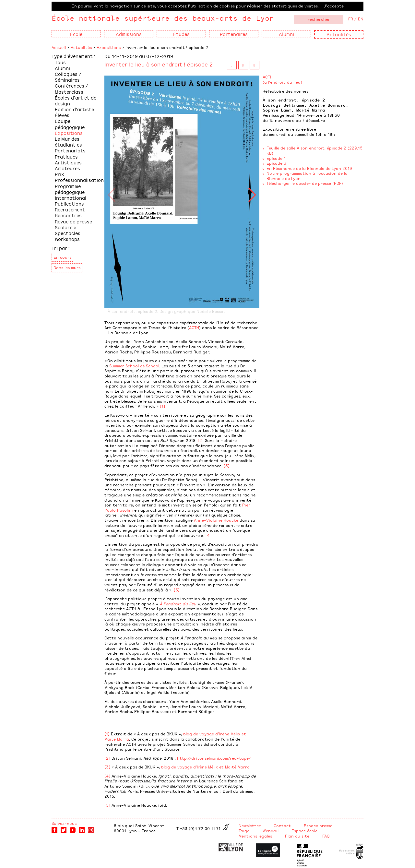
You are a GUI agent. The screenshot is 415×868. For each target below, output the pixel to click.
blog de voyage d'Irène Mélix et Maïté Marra (205, 767)
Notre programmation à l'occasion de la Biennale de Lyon (307, 176)
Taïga (244, 831)
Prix (59, 174)
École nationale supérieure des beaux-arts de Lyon (163, 18)
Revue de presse (73, 221)
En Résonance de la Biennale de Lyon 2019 (309, 168)
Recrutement (70, 209)
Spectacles (68, 233)
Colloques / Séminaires (68, 77)
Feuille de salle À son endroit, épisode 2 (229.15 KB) (314, 150)
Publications (69, 203)
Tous (60, 62)
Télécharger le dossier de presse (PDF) (305, 183)
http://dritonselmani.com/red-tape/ (214, 758)
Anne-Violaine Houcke (216, 520)
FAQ (326, 836)
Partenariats (70, 150)
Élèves (62, 115)
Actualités (339, 34)
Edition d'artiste (74, 109)
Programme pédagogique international (71, 192)
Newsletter (250, 826)
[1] (162, 406)
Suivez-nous (64, 823)
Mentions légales (255, 836)
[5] (177, 590)
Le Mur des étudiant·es (68, 142)
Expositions (109, 47)
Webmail (271, 831)
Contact (282, 826)
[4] (208, 535)
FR (351, 19)
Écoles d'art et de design (76, 100)
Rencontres (68, 215)
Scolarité (65, 227)
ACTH (194, 327)
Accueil (59, 47)
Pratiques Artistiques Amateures (68, 162)
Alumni (62, 68)
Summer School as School (134, 366)
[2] (201, 440)
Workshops (67, 239)
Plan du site (297, 836)
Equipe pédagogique (70, 124)
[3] (227, 466)
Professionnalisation (79, 180)
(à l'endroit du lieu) (282, 82)
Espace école (304, 831)
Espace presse (318, 826)
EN (361, 19)
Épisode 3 (276, 163)
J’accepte (334, 6)
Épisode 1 (276, 158)
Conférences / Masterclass (71, 88)
